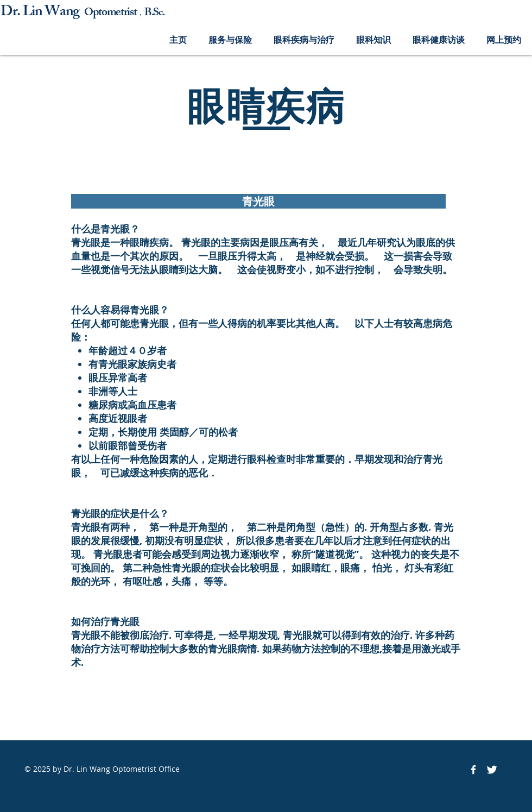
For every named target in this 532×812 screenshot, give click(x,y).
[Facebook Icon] (473, 770)
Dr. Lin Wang (42, 13)
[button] (230, 40)
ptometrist (115, 13)
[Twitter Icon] (492, 770)
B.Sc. (154, 13)
